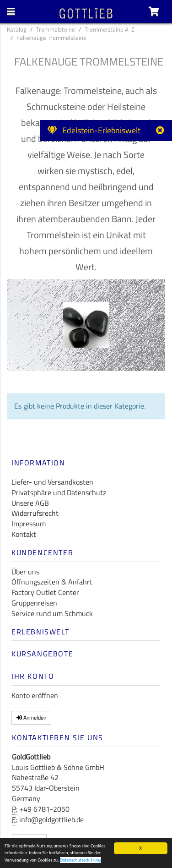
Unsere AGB (30, 503)
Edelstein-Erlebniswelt (94, 130)
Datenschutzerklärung (81, 860)
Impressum (29, 524)
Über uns (25, 572)
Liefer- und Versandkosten (52, 482)
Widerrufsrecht (35, 513)
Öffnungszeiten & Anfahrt (52, 582)
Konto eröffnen (35, 695)
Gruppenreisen (34, 603)
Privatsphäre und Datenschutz (59, 492)
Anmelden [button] (31, 718)
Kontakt (24, 534)
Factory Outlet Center (45, 592)
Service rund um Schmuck (52, 613)
